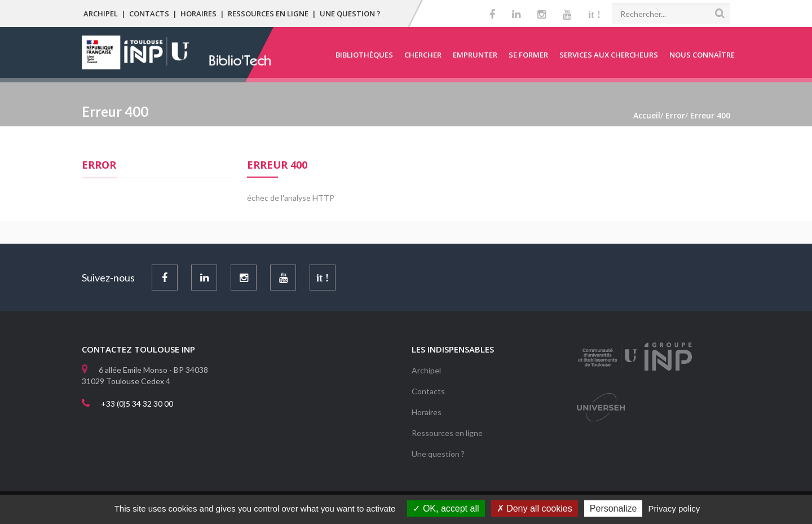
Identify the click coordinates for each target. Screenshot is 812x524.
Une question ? (350, 14)
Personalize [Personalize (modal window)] (614, 508)
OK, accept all (446, 508)
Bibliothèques (364, 55)
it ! (594, 15)
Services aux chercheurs (609, 55)
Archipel (101, 14)
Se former (528, 55)
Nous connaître (702, 55)
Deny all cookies (535, 508)
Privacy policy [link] (674, 508)
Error (99, 165)
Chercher (423, 55)
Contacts (149, 14)
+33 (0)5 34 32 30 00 (137, 404)
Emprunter (475, 55)
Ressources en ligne (268, 14)
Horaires (198, 14)
